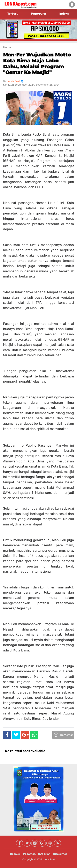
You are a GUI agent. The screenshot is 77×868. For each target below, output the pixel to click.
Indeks (64, 14)
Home (7, 47)
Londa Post (49, 859)
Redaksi (15, 854)
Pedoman (29, 854)
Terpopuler (38, 14)
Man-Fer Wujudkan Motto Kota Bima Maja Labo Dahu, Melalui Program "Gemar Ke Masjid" (37, 64)
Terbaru (13, 14)
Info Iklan (44, 854)
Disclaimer (60, 854)
